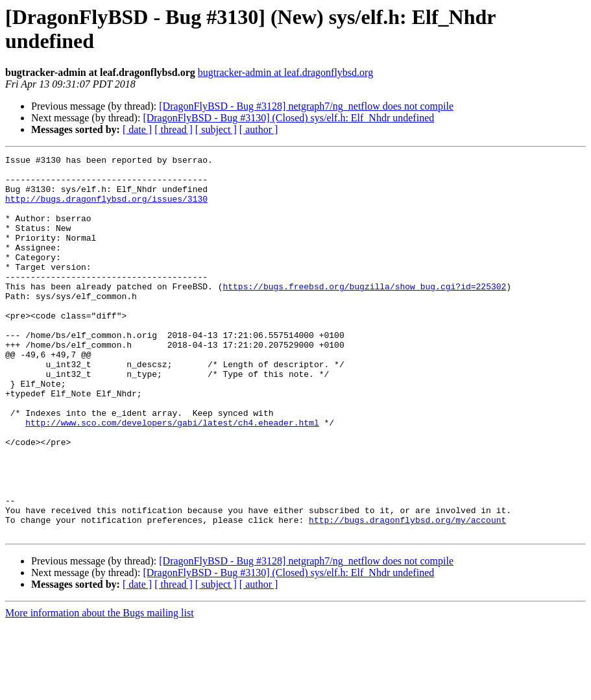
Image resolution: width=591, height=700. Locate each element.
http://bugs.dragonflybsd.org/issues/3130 (106, 208)
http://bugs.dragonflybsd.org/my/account (407, 594)
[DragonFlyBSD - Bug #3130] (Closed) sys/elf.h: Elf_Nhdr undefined (288, 118)
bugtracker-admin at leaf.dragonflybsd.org (285, 72)
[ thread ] (174, 129)
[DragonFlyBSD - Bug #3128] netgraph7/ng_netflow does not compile (306, 106)
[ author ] (259, 129)
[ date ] (137, 129)
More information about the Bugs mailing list (100, 689)
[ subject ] (216, 129)
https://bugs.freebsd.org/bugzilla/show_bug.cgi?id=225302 (364, 313)
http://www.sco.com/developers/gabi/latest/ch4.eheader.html (172, 477)
